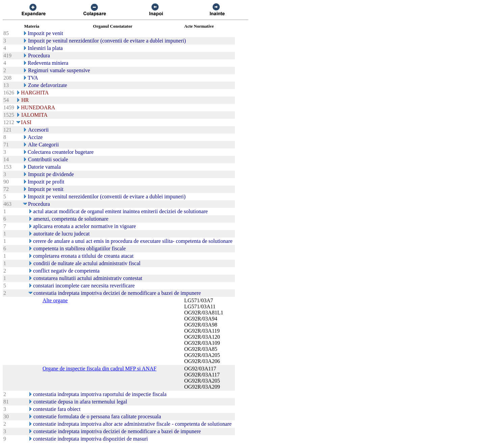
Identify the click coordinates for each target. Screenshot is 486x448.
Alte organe (55, 300)
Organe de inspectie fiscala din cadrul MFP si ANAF (100, 369)
